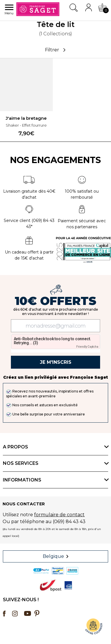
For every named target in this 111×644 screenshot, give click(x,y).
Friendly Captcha (87, 347)
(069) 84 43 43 (69, 522)
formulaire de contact (59, 515)
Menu (9, 10)
